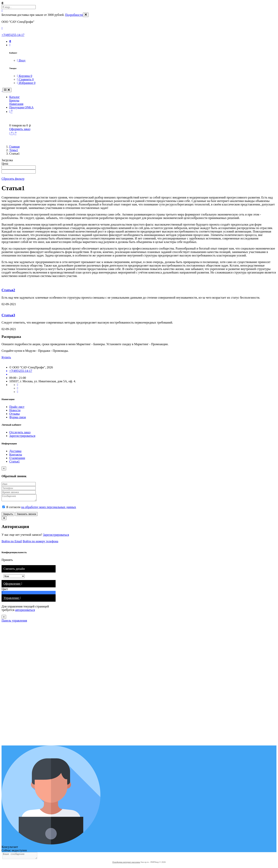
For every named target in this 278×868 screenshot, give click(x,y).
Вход (21, 60)
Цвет (5, 590)
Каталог (14, 97)
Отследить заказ (20, 432)
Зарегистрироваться (22, 436)
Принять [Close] (7, 561)
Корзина (25, 76)
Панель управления (14, 622)
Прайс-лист (17, 407)
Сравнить (25, 79)
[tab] (29, 585)
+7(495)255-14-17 (13, 35)
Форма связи (18, 417)
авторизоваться (25, 611)
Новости (15, 410)
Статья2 (8, 290)
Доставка (15, 451)
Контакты (16, 454)
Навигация (16, 104)
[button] (10, 41)
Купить (6, 357)
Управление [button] (12, 599)
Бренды (14, 100)
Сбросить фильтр (13, 179)
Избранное (26, 83)
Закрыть (8, 515)
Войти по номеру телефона (41, 542)
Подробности (74, 15)
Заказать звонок (26, 515)
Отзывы (14, 414)
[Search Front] (19, 7)
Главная (14, 147)
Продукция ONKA (21, 107)
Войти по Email (12, 542)
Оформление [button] (13, 585)
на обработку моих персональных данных (49, 508)
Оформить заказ (20, 129)
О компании (17, 458)
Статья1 (14, 461)
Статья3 (8, 315)
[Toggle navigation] (7, 90)
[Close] (86, 15)
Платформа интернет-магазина (126, 864)
